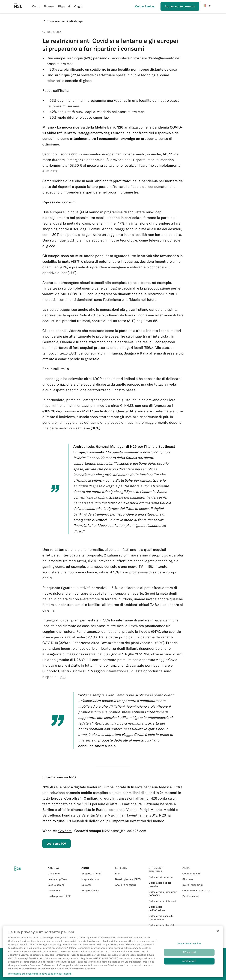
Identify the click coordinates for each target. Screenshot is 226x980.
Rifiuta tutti (189, 957)
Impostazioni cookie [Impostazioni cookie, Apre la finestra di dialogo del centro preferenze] (189, 949)
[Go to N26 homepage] (18, 6)
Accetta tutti (189, 966)
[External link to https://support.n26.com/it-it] (96, 874)
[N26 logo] (20, 869)
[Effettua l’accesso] (145, 6)
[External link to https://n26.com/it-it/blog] (130, 874)
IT (207, 6)
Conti (36, 6)
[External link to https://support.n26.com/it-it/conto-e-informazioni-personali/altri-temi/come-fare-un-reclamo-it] (96, 885)
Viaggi (78, 6)
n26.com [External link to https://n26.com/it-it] (65, 831)
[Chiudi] (218, 936)
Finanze (49, 6)
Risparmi (64, 6)
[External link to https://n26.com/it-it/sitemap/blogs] (96, 879)
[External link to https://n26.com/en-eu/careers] (63, 885)
